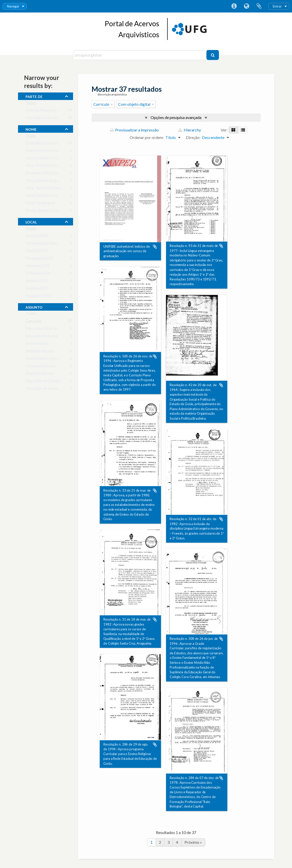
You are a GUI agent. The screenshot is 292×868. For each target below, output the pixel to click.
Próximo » (193, 842)
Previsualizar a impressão (134, 130)
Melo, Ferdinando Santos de (49, 204)
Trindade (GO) (38, 274)
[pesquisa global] (140, 55)
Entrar (277, 6)
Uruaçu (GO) (36, 252)
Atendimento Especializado (49, 359)
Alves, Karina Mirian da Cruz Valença (57, 151)
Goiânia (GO (36, 289)
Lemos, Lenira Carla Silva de (49, 159)
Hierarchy (190, 130)
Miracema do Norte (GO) (47, 244)
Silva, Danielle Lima (42, 196)
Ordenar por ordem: (147, 137)
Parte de (34, 96)
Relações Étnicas (40, 374)
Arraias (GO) (37, 282)
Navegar (13, 6)
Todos (31, 104)
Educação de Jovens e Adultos (51, 389)
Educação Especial (41, 329)
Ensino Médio (37, 344)
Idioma (246, 6)
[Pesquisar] (213, 55)
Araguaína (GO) (39, 297)
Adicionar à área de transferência (155, 247)
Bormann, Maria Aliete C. (47, 174)
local (31, 221)
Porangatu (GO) (39, 259)
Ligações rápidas (234, 6)
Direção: (193, 137)
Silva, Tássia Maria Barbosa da (52, 166)
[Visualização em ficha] (233, 130)
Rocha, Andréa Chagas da (47, 211)
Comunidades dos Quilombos (51, 367)
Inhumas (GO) (37, 267)
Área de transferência (259, 6)
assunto (34, 307)
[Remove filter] (112, 104)
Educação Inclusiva (42, 337)
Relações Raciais (40, 352)
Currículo (34, 322)
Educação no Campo (43, 382)
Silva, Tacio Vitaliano (43, 189)
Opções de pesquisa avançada (176, 117)
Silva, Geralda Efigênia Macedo (52, 181)
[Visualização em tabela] (243, 130)
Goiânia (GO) (37, 237)
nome (31, 129)
